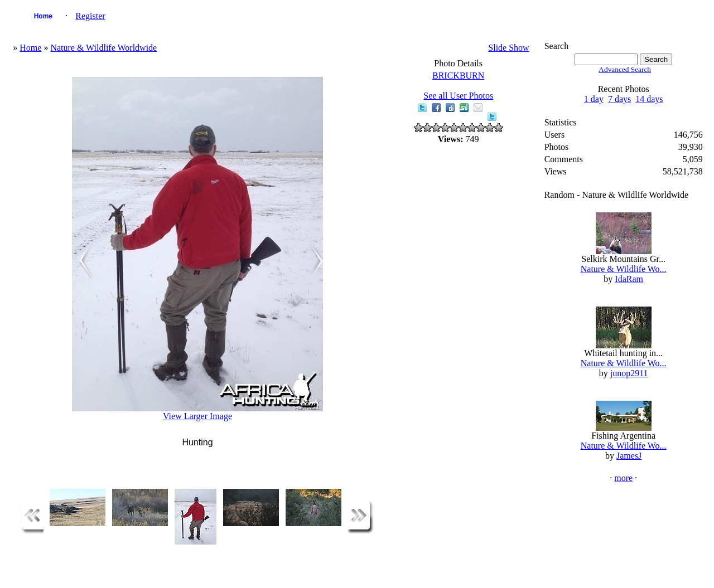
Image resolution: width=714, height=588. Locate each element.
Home (43, 16)
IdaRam (629, 279)
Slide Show (508, 48)
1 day (594, 99)
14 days (649, 99)
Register (90, 16)
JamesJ (629, 456)
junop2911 (629, 373)
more (623, 478)
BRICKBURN (458, 76)
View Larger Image (197, 416)
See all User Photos (458, 96)
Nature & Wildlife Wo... (624, 269)
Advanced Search (625, 69)
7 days (619, 99)
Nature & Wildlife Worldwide (103, 48)
